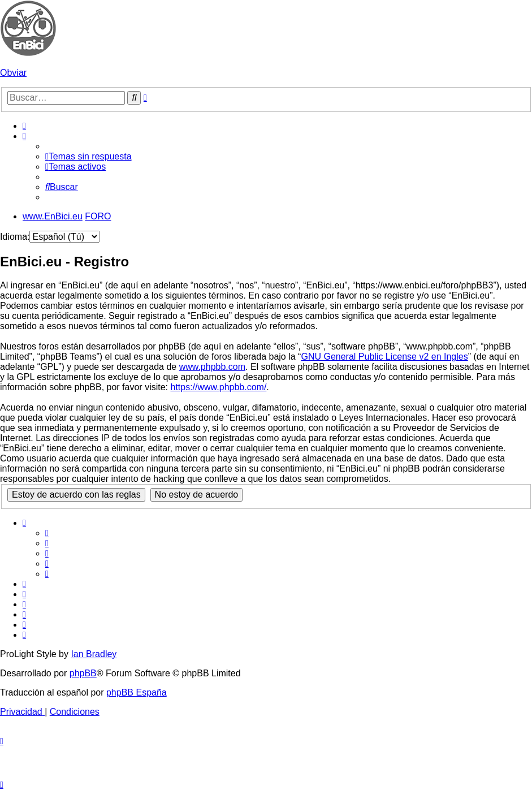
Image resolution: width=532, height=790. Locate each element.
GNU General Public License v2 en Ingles (384, 357)
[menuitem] (24, 126)
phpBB (83, 673)
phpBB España (137, 692)
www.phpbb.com (212, 367)
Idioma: (15, 237)
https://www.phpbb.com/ (218, 387)
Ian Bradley (94, 654)
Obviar (13, 73)
